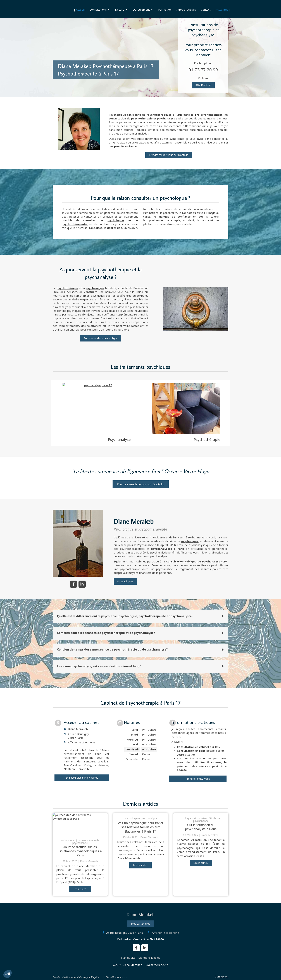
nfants (154, 130)
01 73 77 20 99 (203, 70)
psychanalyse (166, 118)
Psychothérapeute (159, 115)
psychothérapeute (74, 224)
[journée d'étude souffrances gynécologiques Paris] (80, 824)
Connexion (222, 976)
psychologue (115, 220)
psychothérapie (67, 288)
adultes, (142, 130)
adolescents (168, 130)
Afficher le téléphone (81, 742)
